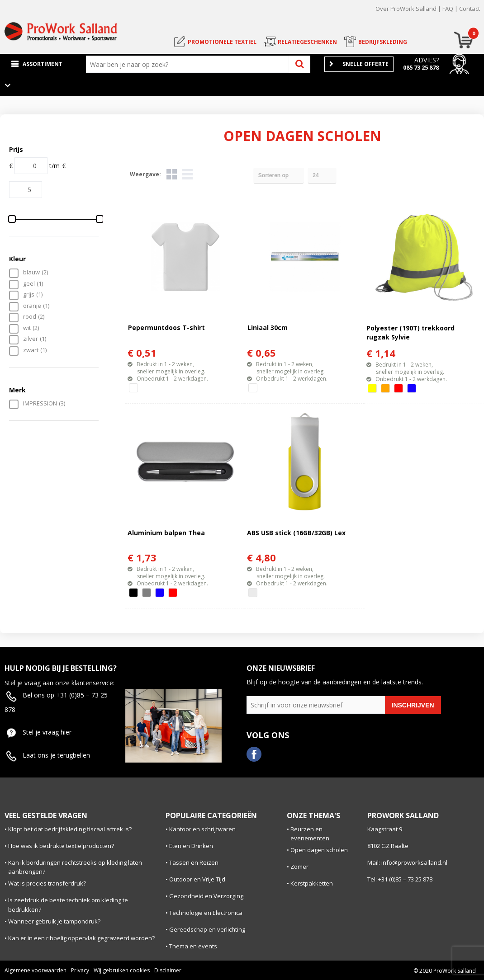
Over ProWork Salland (406, 9)
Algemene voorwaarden (36, 970)
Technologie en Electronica (206, 913)
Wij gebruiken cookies (122, 970)
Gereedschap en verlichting (207, 929)
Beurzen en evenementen (310, 834)
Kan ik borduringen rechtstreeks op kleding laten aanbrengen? (75, 867)
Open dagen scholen (319, 850)
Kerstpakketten (312, 883)
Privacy (80, 970)
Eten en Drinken (191, 846)
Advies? (427, 60)
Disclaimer (168, 970)
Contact (470, 9)
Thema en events (193, 946)
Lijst (187, 174)
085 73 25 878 (421, 67)
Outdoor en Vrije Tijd (197, 879)
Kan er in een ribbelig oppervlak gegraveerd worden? (81, 938)
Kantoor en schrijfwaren (202, 829)
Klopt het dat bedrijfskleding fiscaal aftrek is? (70, 829)
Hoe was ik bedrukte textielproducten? (61, 846)
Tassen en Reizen (194, 862)
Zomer (299, 867)
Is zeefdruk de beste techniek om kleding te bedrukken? (68, 905)
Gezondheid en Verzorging (206, 896)
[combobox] (190, 64)
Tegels (172, 174)
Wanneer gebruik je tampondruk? (54, 921)
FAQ (448, 9)
